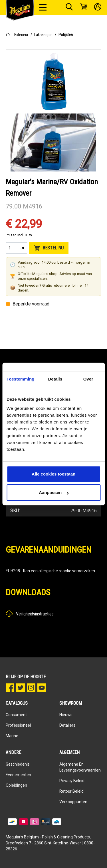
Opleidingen (16, 785)
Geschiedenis (18, 764)
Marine (12, 736)
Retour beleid (71, 791)
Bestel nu (49, 248)
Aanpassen (54, 492)
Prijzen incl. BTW (19, 235)
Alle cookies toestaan (53, 474)
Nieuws (66, 715)
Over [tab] (88, 379)
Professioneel (18, 725)
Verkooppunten (73, 802)
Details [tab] (55, 379)
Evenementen (18, 775)
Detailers (67, 725)
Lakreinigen (43, 35)
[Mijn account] (98, 8)
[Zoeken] (69, 8)
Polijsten (66, 35)
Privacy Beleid (72, 781)
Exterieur (21, 35)
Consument (16, 715)
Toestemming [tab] (21, 379)
